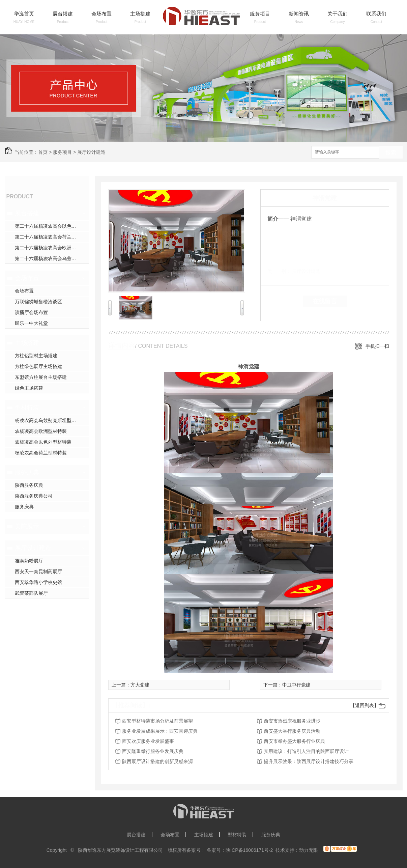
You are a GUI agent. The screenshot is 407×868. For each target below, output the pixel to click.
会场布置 (101, 14)
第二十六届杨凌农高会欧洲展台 (48, 248)
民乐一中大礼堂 (31, 323)
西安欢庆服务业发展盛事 (148, 741)
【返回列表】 (365, 705)
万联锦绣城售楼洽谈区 (38, 302)
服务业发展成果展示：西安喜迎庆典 (160, 731)
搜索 (391, 153)
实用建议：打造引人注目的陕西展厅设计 (306, 751)
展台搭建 (63, 14)
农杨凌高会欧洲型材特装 (41, 431)
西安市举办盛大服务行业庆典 (294, 741)
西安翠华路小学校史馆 (38, 582)
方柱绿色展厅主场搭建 (38, 366)
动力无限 (309, 850)
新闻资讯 (299, 14)
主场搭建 (140, 14)
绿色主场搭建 (29, 388)
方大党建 (140, 685)
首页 (43, 152)
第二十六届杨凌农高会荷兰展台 (48, 237)
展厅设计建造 (91, 152)
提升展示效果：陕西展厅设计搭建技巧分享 (309, 761)
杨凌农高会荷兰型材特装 (41, 453)
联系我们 (376, 14)
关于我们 (338, 14)
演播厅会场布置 (31, 312)
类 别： (279, 271)
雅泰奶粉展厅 (29, 561)
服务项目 (260, 14)
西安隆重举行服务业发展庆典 (153, 751)
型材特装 (27, 408)
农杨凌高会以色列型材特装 (43, 442)
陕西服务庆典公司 (34, 496)
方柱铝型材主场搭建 (36, 356)
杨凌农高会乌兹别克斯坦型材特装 (50, 420)
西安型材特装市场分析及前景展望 (157, 721)
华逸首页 (24, 14)
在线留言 (325, 301)
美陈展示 (27, 526)
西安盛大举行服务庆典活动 (292, 731)
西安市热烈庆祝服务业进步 (292, 721)
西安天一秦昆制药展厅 (38, 571)
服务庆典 (27, 472)
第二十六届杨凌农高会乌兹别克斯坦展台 (52, 258)
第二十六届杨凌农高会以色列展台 (50, 226)
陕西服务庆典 (29, 485)
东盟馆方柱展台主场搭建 (41, 377)
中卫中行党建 (296, 685)
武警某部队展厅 (31, 593)
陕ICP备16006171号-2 (249, 850)
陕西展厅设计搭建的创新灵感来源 (157, 761)
